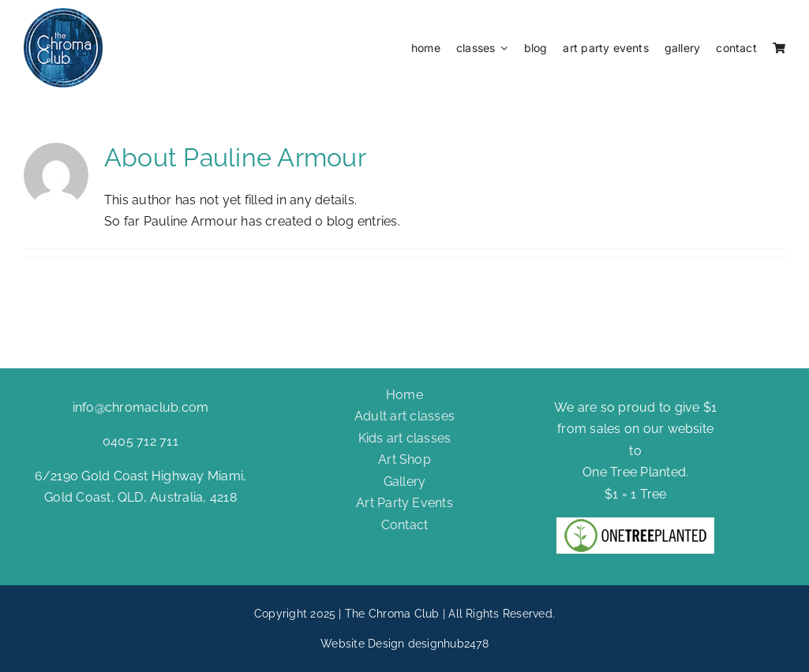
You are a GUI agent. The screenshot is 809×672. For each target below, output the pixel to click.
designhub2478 (448, 644)
